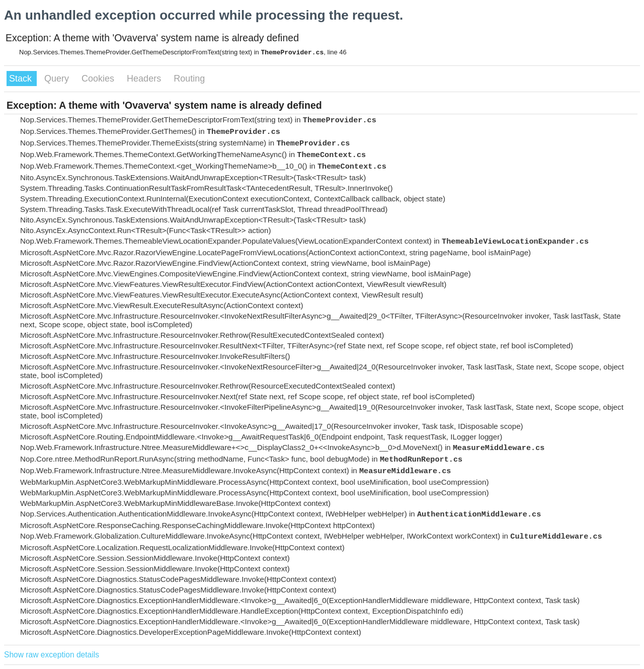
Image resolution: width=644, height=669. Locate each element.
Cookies (99, 79)
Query (58, 79)
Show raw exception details (52, 655)
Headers (145, 79)
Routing (189, 79)
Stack (22, 79)
